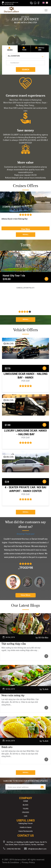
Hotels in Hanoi (26, 827)
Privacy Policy (28, 862)
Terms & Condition (11, 862)
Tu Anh (45, 689)
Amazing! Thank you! (26, 534)
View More (26, 229)
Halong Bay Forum (26, 823)
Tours (26, 809)
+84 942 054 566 (9, 4)
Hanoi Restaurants (26, 831)
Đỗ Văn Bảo (43, 638)
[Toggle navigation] (46, 10)
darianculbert (20, 860)
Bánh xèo (7, 747)
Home (26, 801)
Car (26, 816)
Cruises (26, 812)
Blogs (26, 805)
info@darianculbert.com (11, 2)
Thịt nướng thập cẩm (14, 644)
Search (26, 70)
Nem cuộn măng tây (13, 695)
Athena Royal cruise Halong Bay (15, 219)
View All (26, 235)
